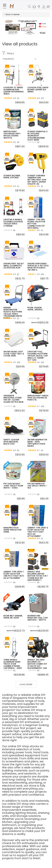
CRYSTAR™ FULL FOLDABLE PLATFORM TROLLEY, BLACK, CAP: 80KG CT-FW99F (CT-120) (38, 356)
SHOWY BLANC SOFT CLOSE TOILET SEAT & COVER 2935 (14, 354)
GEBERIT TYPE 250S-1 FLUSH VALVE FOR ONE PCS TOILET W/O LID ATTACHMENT (14, 575)
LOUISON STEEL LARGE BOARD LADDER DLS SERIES (38, 90)
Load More (26, 684)
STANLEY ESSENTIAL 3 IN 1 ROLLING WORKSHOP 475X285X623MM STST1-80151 (37, 136)
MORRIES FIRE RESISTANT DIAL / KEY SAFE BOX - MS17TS (38, 618)
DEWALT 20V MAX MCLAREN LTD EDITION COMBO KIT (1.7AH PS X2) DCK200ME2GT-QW (37, 664)
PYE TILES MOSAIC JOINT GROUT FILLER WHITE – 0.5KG (13, 486)
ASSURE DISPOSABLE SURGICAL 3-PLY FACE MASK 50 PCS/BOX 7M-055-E (38, 267)
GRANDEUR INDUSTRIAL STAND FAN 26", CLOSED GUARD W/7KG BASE (13, 399)
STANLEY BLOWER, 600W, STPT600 (12, 177)
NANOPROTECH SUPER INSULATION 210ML (12, 530)
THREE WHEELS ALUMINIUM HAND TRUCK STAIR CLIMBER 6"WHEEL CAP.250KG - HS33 (13, 664)
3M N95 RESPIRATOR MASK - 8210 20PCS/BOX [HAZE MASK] (37, 443)
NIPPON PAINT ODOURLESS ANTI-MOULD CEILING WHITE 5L (12, 135)
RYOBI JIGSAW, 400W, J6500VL (35, 309)
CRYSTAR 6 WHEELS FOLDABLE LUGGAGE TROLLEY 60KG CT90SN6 (13, 223)
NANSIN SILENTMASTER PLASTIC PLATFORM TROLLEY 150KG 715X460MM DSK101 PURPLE (13, 313)
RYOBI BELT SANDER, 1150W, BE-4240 (13, 617)
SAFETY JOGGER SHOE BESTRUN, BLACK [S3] (11, 442)
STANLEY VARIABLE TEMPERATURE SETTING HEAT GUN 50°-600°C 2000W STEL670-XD (37, 180)
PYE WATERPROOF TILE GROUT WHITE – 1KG (37, 486)
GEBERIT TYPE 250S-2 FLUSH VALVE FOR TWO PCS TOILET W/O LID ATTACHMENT (38, 532)
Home (17, 14)
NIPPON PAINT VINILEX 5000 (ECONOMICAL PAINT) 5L (38, 398)
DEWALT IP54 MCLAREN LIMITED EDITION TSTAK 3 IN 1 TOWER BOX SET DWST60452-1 (38, 576)
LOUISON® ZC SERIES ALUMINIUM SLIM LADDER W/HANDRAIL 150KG (14, 91)
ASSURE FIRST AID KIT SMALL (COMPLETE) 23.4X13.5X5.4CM (14, 266)
